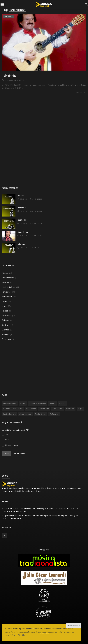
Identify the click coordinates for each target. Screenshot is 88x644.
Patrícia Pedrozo (9, 414)
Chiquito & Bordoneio (37, 403)
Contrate (6, 325)
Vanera (21, 196)
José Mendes (31, 409)
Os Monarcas (58, 409)
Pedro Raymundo (10, 403)
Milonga (21, 244)
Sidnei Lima (23, 232)
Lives (4, 306)
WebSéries (6, 316)
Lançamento (44, 409)
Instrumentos (8, 278)
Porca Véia (70, 409)
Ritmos (5, 273)
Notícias (6, 282)
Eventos (6, 330)
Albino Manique (25, 414)
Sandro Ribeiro (41, 414)
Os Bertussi (54, 414)
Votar (7, 454)
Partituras (6, 292)
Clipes (5, 301)
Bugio (80, 409)
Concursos (6, 339)
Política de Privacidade (18, 635)
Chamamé (22, 220)
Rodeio (23, 403)
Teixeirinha (9, 76)
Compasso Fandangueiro (13, 409)
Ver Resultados (20, 454)
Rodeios (5, 334)
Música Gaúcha (8, 287)
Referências (7, 297)
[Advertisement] (44, 115)
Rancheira (22, 208)
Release (6, 320)
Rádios (5, 311)
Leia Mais (80, 93)
